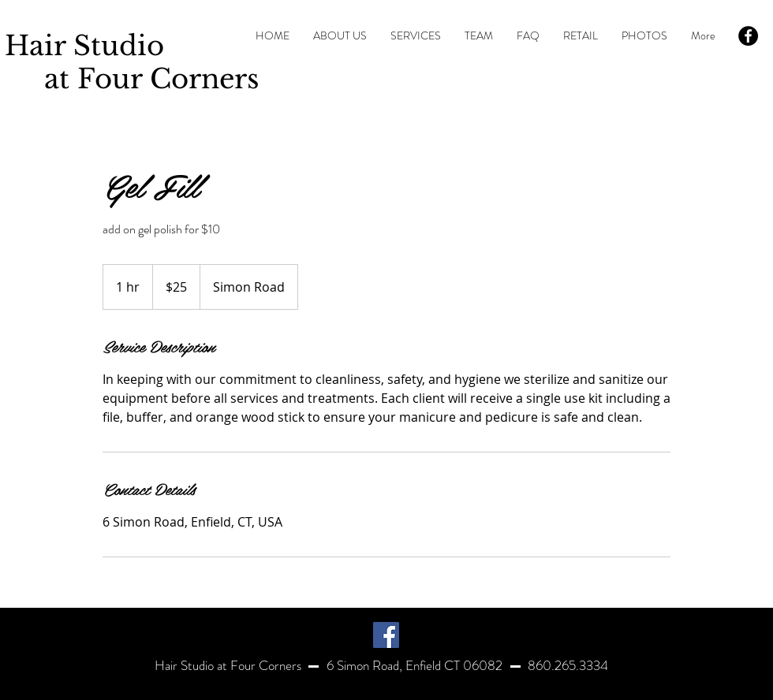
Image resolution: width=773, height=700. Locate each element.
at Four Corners (132, 79)
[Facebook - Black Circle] (748, 36)
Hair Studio (84, 46)
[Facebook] (386, 635)
